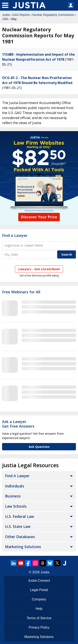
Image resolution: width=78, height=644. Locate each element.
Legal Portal (39, 590)
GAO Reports (21, 15)
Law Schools (16, 506)
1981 (5, 19)
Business (13, 496)
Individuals (15, 486)
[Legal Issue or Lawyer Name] (39, 245)
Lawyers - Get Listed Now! (39, 269)
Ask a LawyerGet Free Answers (18, 424)
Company (39, 599)
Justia (6, 15)
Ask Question (39, 447)
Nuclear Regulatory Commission (53, 15)
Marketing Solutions (23, 547)
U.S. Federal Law (19, 516)
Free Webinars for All (21, 292)
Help (39, 609)
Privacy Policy (39, 627)
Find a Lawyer (15, 235)
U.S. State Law (18, 526)
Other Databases (20, 537)
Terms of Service (39, 618)
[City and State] (29, 254)
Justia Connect (39, 581)
